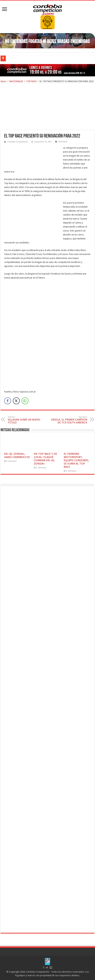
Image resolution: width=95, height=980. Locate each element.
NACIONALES (16, 81)
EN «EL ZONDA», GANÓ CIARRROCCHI (17, 455)
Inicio (3, 81)
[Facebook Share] (8, 401)
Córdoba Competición (18, 142)
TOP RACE (31, 81)
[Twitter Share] (16, 401)
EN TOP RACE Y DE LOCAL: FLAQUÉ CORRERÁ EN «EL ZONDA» (45, 459)
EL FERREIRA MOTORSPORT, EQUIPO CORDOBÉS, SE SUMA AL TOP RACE (76, 460)
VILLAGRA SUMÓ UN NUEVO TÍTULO (26, 420)
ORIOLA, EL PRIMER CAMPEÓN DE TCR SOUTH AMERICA (69, 420)
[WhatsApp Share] (25, 401)
